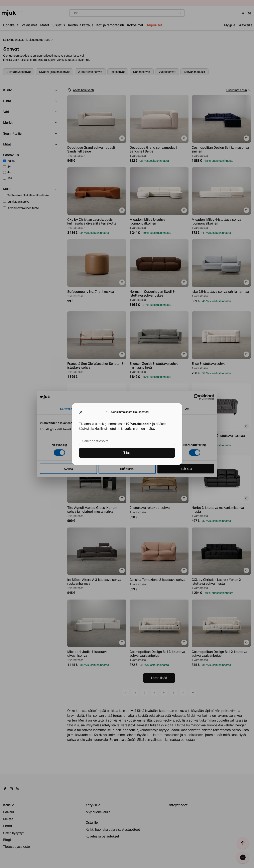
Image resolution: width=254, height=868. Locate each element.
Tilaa (127, 453)
